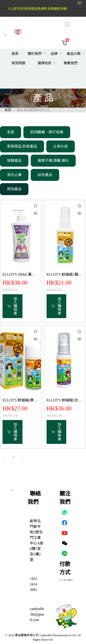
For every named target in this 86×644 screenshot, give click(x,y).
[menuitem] (15, 54)
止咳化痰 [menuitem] (61, 146)
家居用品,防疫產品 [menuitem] (22, 146)
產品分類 (74, 54)
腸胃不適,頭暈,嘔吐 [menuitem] (53, 161)
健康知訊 (44, 63)
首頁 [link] (8, 110)
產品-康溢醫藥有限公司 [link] (33, 110)
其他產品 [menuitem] (14, 189)
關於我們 (35, 54)
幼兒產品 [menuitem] (45, 175)
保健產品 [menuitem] (14, 161)
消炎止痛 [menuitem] (14, 175)
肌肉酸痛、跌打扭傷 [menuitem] (47, 132)
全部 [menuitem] (11, 132)
